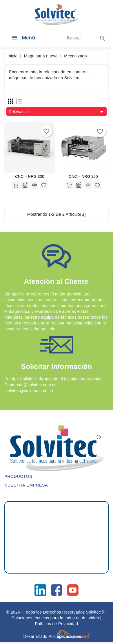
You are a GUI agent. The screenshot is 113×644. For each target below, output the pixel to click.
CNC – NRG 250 (83, 176)
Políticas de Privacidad (57, 624)
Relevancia (57, 112)
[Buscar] (74, 38)
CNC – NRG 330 (30, 176)
